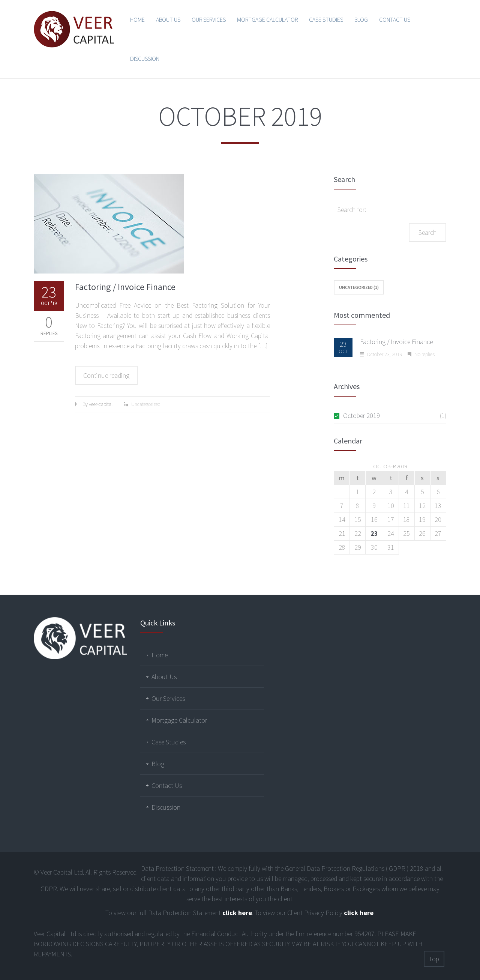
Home (137, 20)
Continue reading (106, 375)
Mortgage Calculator (267, 20)
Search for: (352, 210)
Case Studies (326, 20)
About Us (168, 20)
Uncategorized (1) (359, 287)
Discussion (145, 59)
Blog (361, 20)
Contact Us (395, 20)
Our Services (209, 20)
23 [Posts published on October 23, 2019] (374, 533)
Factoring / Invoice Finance (125, 287)
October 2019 (361, 416)
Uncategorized (146, 404)
